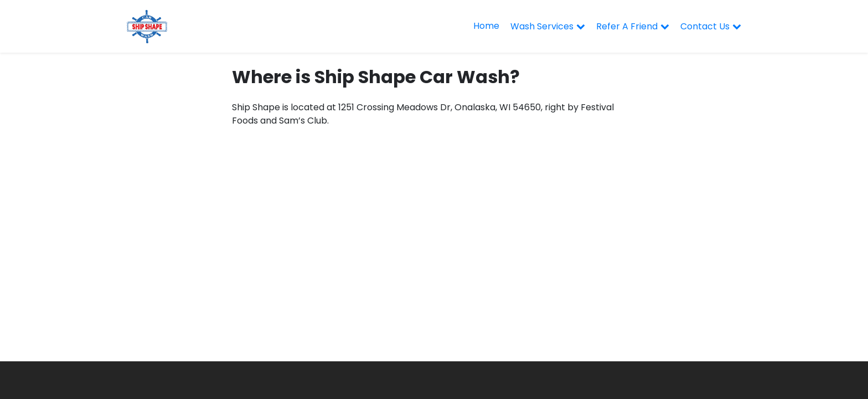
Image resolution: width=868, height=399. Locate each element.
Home (486, 26)
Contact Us (705, 26)
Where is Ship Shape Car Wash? (376, 77)
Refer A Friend (627, 26)
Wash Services (542, 26)
